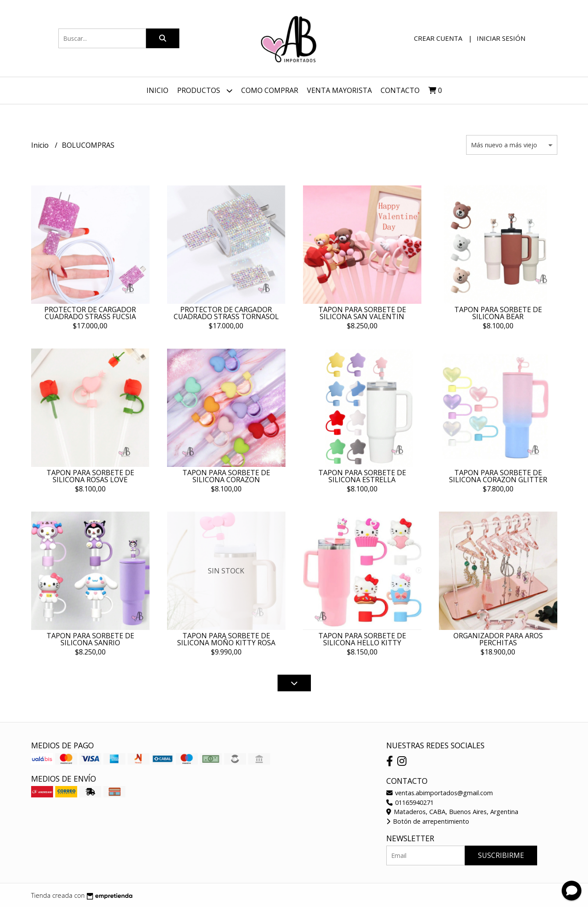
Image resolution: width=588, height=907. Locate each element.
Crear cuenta (438, 38)
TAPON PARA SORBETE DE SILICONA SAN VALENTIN (362, 313)
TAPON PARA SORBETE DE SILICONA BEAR (498, 313)
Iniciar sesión (501, 38)
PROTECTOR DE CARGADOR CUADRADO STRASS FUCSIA (90, 313)
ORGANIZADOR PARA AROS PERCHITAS (498, 639)
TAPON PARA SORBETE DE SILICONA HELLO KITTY (362, 639)
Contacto (400, 90)
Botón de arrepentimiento (428, 821)
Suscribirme (501, 855)
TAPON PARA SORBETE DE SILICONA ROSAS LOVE (90, 476)
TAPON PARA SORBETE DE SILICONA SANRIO (90, 639)
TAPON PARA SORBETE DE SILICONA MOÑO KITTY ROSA (226, 639)
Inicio (157, 90)
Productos (205, 91)
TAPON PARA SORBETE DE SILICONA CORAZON (226, 476)
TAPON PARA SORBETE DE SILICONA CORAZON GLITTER (498, 476)
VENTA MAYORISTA (339, 90)
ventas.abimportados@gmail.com (440, 793)
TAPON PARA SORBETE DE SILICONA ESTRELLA (362, 476)
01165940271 (410, 802)
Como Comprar (270, 90)
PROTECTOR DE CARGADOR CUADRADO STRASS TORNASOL (226, 313)
